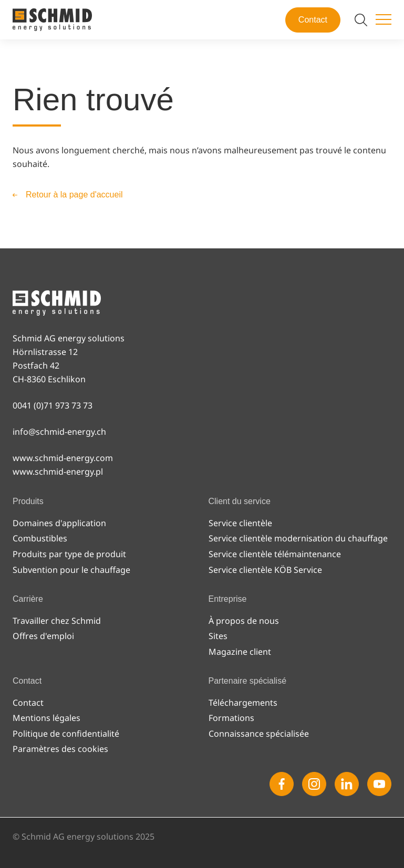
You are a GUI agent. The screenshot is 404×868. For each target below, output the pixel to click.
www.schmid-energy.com (63, 458)
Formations (231, 718)
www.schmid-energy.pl (58, 472)
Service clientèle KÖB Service (265, 570)
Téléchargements (243, 703)
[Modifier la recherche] (361, 20)
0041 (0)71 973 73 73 (53, 405)
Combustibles (40, 538)
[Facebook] (282, 784)
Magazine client (240, 652)
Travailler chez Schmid (57, 621)
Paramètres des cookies (60, 749)
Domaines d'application (59, 523)
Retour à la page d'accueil (74, 195)
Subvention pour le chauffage (71, 570)
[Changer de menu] (384, 20)
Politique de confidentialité (66, 734)
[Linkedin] (347, 784)
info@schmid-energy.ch (59, 432)
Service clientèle (240, 523)
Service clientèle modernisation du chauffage (298, 538)
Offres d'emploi (43, 636)
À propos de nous (244, 621)
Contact (313, 20)
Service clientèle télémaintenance (275, 554)
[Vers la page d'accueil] (52, 20)
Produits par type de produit (69, 554)
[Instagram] (314, 784)
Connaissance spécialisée (259, 734)
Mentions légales (46, 718)
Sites (218, 636)
